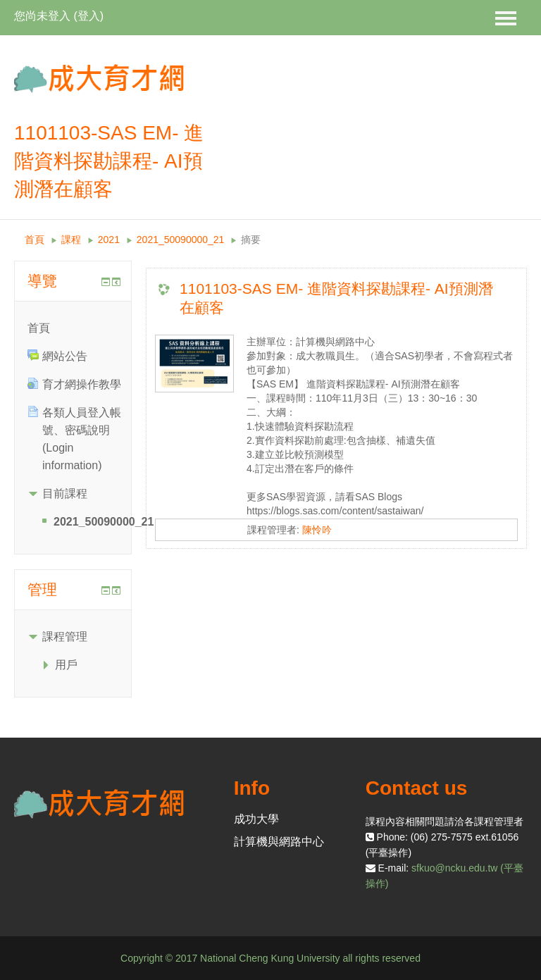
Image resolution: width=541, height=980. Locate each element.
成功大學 (256, 819)
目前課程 (65, 494)
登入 (89, 16)
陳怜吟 (317, 530)
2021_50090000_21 (181, 240)
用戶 (66, 665)
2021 (109, 240)
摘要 (251, 240)
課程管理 (65, 637)
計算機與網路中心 (279, 842)
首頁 (35, 240)
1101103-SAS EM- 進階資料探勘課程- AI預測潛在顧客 (336, 298)
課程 (71, 240)
